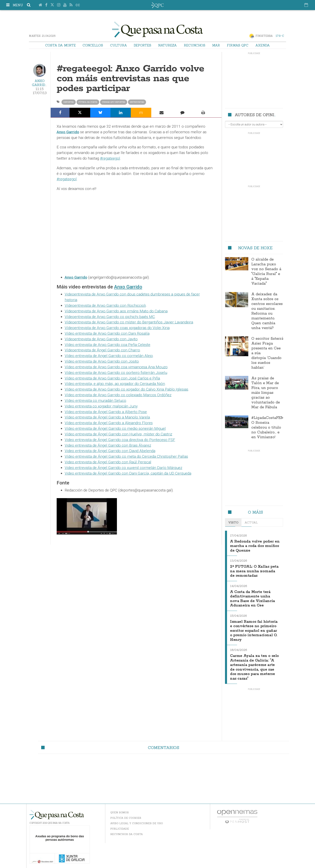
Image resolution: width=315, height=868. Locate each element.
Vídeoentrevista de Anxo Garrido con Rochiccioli (105, 305)
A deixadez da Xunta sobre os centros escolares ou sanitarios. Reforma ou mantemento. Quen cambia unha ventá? (267, 311)
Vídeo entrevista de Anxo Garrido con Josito (102, 361)
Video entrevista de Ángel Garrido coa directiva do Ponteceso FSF (120, 440)
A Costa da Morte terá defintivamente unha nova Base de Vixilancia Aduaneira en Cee (255, 595)
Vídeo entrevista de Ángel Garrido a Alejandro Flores (109, 423)
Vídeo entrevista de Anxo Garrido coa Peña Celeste (107, 345)
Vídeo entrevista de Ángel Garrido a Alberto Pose (106, 412)
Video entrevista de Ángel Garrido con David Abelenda (110, 451)
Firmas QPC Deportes (114, 102)
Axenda (263, 45)
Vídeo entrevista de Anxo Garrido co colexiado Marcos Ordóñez (118, 395)
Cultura (119, 45)
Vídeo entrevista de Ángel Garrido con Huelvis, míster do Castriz (118, 434)
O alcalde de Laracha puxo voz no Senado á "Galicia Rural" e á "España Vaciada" (266, 272)
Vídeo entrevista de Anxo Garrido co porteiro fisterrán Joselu (116, 373)
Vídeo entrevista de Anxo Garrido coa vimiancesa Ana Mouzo (116, 367)
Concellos (93, 45)
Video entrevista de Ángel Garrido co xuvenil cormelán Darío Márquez (123, 468)
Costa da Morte (60, 45)
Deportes (143, 45)
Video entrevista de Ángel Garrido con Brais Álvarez (108, 445)
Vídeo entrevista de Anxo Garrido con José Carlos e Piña (112, 378)
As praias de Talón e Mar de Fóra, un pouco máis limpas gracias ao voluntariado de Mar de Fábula (266, 393)
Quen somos (120, 811)
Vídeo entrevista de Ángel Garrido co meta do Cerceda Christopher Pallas (126, 456)
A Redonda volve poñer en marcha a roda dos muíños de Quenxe (254, 545)
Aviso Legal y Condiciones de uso (137, 821)
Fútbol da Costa (88, 102)
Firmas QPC (238, 45)
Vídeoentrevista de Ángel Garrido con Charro (102, 350)
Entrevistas (137, 102)
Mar (216, 45)
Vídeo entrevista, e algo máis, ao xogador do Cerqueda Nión (115, 384)
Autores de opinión (257, 115)
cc (78, 5)
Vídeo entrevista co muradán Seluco (95, 401)
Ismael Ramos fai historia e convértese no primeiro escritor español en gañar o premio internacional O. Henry (255, 627)
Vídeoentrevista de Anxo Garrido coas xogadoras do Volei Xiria (117, 328)
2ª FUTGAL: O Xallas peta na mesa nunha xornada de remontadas (254, 569)
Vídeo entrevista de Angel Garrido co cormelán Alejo (109, 356)
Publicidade (120, 827)
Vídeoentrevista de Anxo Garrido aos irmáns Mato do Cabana (116, 311)
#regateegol (110, 158)
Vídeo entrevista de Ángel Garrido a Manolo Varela (107, 417)
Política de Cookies (126, 816)
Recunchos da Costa (127, 832)
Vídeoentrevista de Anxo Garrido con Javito (101, 339)
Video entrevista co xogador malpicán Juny (101, 406)
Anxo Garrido (40, 83)
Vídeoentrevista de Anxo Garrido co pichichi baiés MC (110, 317)
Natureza (167, 45)
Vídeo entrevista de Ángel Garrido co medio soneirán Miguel (115, 428)
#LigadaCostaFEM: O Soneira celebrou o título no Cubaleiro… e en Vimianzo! (268, 428)
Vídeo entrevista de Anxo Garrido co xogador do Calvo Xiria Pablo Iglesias (126, 389)
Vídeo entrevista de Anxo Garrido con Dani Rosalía (107, 333)
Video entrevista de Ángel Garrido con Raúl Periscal (108, 462)
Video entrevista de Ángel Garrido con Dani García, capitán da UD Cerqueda (128, 473)
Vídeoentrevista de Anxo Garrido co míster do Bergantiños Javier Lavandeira (129, 322)
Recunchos (195, 45)
